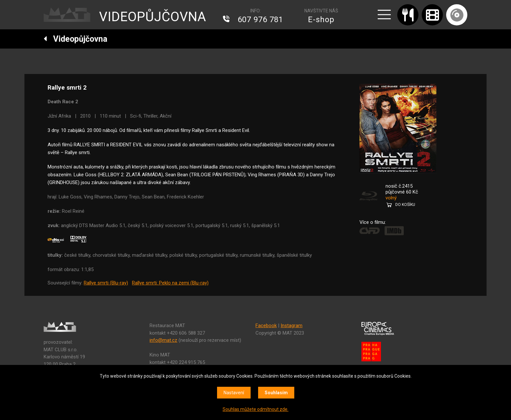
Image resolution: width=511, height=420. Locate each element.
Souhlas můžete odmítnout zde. (255, 409)
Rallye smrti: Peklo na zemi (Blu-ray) (170, 283)
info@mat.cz (163, 340)
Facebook (266, 326)
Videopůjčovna (75, 39)
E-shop (321, 20)
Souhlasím (276, 393)
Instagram (292, 326)
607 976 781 (260, 20)
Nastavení (234, 393)
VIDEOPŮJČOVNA (153, 17)
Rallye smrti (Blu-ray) (106, 283)
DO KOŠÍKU (405, 205)
